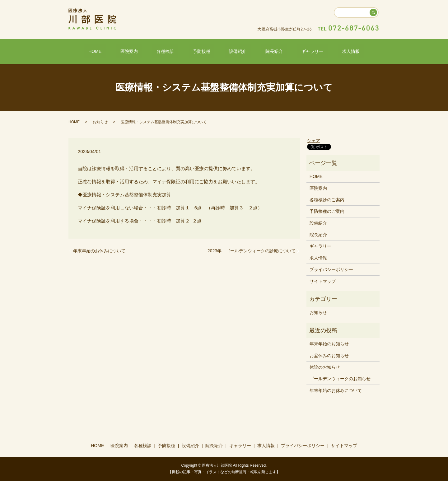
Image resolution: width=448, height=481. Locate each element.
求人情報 (322, 51)
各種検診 (178, 51)
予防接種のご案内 (327, 211)
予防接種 (206, 51)
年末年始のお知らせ (329, 343)
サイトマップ (323, 281)
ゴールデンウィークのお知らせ (340, 378)
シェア (314, 140)
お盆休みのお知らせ (329, 355)
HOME (124, 51)
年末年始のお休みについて (99, 250)
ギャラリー (292, 51)
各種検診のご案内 (327, 199)
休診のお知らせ (325, 367)
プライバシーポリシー (331, 269)
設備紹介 (234, 51)
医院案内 (150, 51)
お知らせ (100, 121)
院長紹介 (261, 51)
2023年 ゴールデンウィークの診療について (252, 250)
